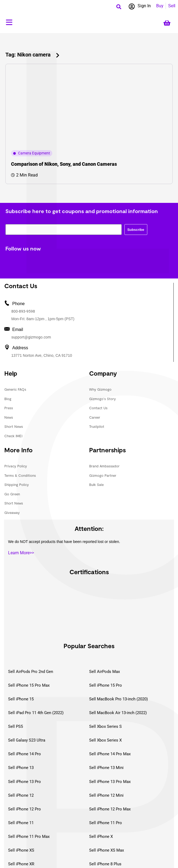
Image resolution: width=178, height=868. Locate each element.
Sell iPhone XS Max (107, 850)
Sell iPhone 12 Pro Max (110, 809)
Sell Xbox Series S (105, 726)
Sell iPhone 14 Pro (25, 754)
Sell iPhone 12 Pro (25, 809)
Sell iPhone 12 (21, 795)
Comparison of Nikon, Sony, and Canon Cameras (64, 164)
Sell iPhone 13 (21, 768)
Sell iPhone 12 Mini (106, 795)
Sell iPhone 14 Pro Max (110, 754)
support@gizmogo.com (31, 337)
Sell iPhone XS (21, 850)
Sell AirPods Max (104, 672)
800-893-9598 (23, 311)
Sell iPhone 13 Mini (106, 768)
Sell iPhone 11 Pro (106, 823)
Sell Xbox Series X (105, 740)
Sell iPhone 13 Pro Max (110, 782)
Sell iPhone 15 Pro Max (29, 685)
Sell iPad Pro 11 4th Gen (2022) (36, 713)
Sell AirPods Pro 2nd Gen (31, 672)
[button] (119, 7)
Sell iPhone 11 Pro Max (29, 837)
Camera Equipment (34, 153)
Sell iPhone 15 (21, 699)
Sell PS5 (15, 726)
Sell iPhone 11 (21, 823)
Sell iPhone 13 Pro (25, 782)
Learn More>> (21, 553)
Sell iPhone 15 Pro (106, 685)
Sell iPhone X (101, 837)
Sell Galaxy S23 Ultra (27, 740)
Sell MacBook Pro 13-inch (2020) (118, 699)
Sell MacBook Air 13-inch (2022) (118, 713)
